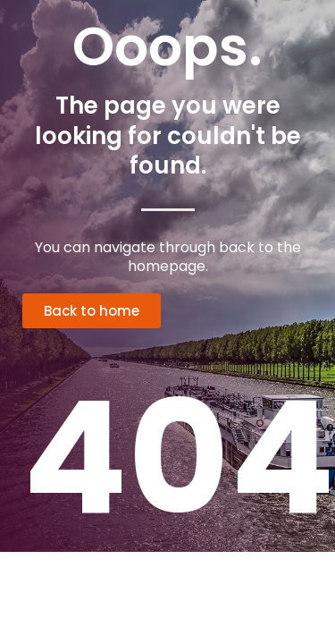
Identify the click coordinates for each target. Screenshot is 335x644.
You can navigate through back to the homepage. (168, 257)
